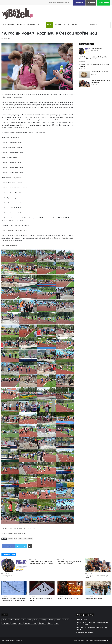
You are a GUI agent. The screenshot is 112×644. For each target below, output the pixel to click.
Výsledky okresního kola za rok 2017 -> (14, 230)
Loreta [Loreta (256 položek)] (51, 620)
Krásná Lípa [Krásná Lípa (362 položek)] (43, 620)
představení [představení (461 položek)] (6, 623)
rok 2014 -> (23, 528)
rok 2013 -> (31, 528)
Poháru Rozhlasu (28, 539)
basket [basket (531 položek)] (4, 620)
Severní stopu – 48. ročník (100, 72)
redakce (4, 39)
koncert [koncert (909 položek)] (35, 620)
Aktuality (21, 25)
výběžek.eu (91, 3)
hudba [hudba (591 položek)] (23, 620)
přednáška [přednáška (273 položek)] (66, 620)
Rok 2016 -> (6, 528)
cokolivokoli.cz (103, 3)
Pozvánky (31, 25)
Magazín (58, 25)
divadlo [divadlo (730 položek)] (11, 620)
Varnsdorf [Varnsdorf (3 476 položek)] (27, 623)
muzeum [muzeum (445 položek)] (58, 620)
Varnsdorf (10, 539)
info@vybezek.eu (17, 640)
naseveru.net (79, 3)
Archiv (74, 25)
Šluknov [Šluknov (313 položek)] (50, 623)
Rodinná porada (96, 48)
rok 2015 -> (14, 528)
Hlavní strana (8, 25)
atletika (20, 539)
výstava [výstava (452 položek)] (34, 623)
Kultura (41, 25)
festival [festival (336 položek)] (17, 620)
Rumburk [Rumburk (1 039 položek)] (14, 623)
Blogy (67, 25)
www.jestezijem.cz (105, 640)
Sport (50, 25)
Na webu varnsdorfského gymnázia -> (14, 533)
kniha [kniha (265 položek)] (29, 620)
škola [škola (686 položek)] (56, 623)
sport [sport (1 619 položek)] (20, 623)
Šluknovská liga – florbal (94, 598)
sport (16, 539)
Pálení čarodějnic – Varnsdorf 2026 (69, 598)
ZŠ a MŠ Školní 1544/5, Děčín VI (59, 238)
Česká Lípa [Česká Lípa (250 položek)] (42, 623)
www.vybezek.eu (6, 640)
